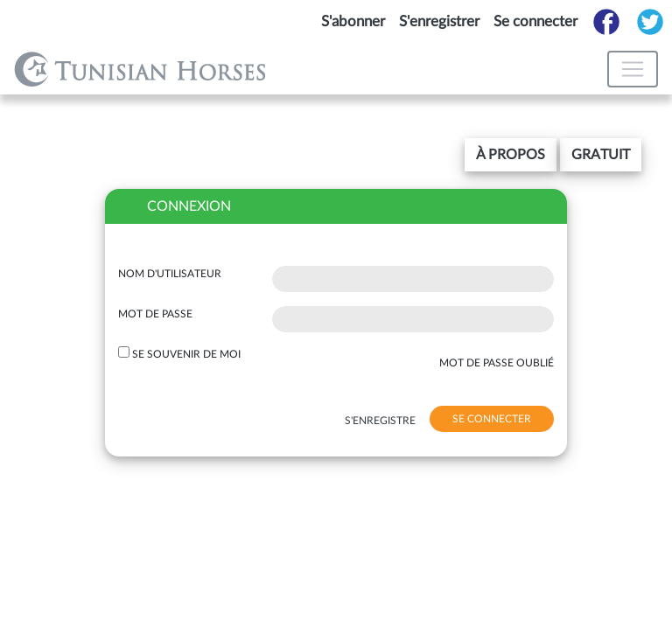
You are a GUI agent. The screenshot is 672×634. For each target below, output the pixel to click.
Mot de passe (155, 314)
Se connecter (535, 21)
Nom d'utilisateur (170, 274)
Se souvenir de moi (186, 354)
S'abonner (353, 21)
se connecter (492, 419)
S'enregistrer (439, 21)
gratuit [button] (601, 155)
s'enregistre (380, 421)
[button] (511, 155)
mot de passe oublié (497, 363)
